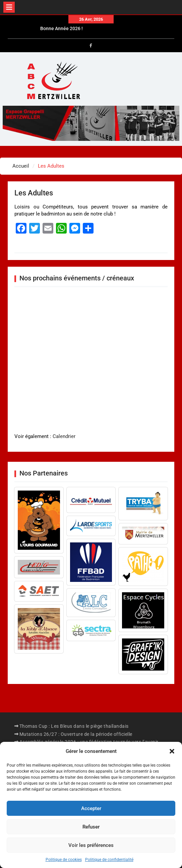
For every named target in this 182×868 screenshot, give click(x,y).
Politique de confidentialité (109, 860)
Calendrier (64, 436)
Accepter (91, 808)
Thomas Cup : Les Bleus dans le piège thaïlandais (74, 726)
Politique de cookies (64, 860)
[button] (172, 751)
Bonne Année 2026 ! (62, 30)
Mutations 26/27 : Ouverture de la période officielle (76, 734)
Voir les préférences (91, 845)
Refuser (91, 827)
